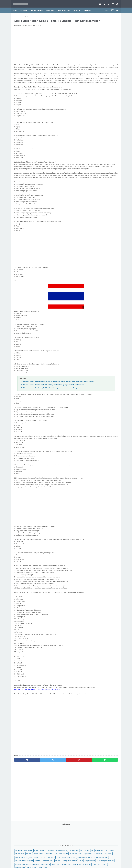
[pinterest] (116, 2)
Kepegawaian (109, 65)
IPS (103, 51)
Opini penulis (102, 76)
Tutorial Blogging (96, 121)
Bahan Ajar (51, 7)
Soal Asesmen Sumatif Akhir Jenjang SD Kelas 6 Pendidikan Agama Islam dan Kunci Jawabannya (49, 415)
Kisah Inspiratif (95, 69)
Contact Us (80, 861)
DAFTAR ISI (94, 44)
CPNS (112, 41)
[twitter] (103, 2)
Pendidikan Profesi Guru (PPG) (100, 90)
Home (16, 7)
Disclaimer (45, 861)
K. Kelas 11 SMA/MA (99, 168)
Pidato (109, 97)
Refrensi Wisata (96, 111)
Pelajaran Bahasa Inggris (98, 83)
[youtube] (107, 2)
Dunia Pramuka (96, 51)
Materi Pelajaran (110, 72)
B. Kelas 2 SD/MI (98, 139)
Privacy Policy (54, 861)
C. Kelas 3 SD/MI (98, 142)
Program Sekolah (96, 100)
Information (95, 62)
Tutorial (113, 118)
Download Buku (108, 48)
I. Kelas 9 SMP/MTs (98, 161)
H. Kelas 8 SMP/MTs (99, 158)
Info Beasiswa (110, 51)
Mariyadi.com (69, 865)
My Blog (93, 76)
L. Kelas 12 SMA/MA (99, 171)
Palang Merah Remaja (97, 79)
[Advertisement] (49, 49)
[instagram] (111, 2)
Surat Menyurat (96, 114)
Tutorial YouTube (38, 7)
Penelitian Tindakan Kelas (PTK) (100, 93)
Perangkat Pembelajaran (98, 97)
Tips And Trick (106, 114)
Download (89, 7)
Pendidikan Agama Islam (98, 86)
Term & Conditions (64, 861)
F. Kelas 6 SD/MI (97, 152)
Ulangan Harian (96, 125)
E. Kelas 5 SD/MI (97, 148)
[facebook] (98, 2)
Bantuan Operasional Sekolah (100, 41)
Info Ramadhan (106, 55)
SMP (108, 111)
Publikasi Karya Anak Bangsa (99, 104)
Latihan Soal (106, 69)
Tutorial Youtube (108, 121)
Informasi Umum (104, 58)
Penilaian (114, 93)
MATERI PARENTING (97, 72)
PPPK (109, 76)
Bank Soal (78, 7)
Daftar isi (88, 861)
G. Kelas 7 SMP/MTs (99, 155)
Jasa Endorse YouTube (107, 62)
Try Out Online (95, 118)
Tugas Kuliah (105, 118)
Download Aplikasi (96, 48)
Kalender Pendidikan (97, 65)
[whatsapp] (75, 800)
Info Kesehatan (95, 55)
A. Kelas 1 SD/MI (98, 135)
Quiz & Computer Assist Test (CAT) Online (103, 107)
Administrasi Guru (65, 7)
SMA (104, 111)
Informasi (25, 7)
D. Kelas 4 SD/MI (98, 145)
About (73, 861)
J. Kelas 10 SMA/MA (99, 165)
